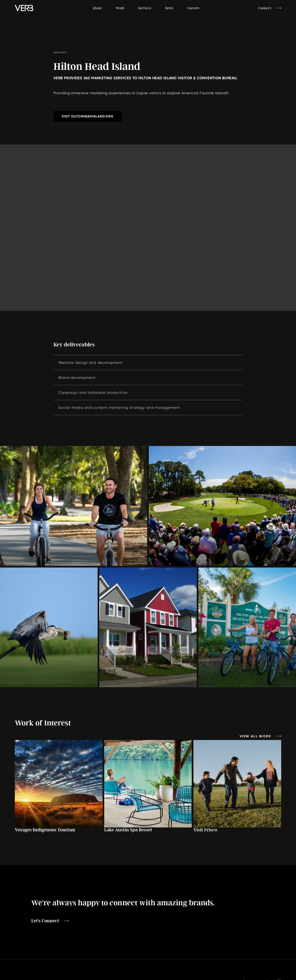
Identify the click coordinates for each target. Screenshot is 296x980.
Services (145, 8)
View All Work (255, 736)
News (169, 8)
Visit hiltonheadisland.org (88, 116)
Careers (193, 8)
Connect (265, 8)
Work (120, 8)
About (97, 8)
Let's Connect (45, 921)
